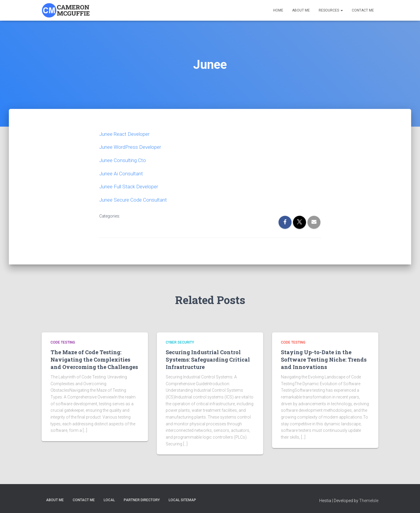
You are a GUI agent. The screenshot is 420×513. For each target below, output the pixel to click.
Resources (331, 10)
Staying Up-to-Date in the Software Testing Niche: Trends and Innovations (324, 359)
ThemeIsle (369, 500)
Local (109, 499)
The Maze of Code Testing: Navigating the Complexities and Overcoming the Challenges (94, 359)
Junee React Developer (126, 134)
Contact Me (363, 10)
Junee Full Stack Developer (131, 186)
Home (278, 10)
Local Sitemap (182, 499)
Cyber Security (180, 342)
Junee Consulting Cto (123, 160)
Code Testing (63, 342)
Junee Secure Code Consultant (135, 199)
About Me (301, 10)
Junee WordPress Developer (132, 147)
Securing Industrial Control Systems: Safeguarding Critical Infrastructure (208, 359)
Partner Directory (142, 499)
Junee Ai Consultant (122, 173)
